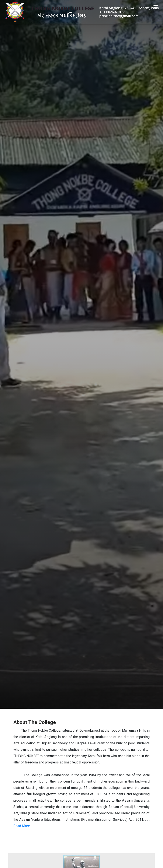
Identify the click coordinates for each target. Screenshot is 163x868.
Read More (22, 826)
